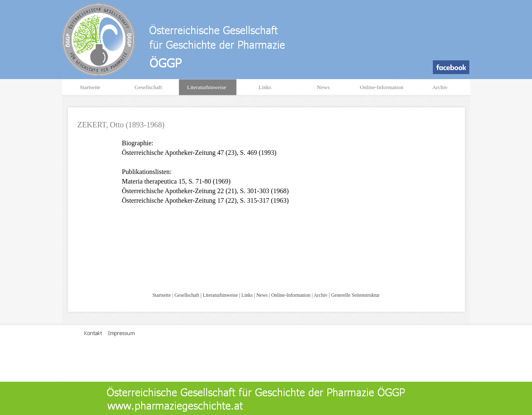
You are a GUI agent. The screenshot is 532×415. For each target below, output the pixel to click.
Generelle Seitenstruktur (355, 295)
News (262, 295)
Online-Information (291, 295)
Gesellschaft (187, 295)
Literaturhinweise (220, 295)
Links (247, 295)
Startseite (162, 295)
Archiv (321, 295)
